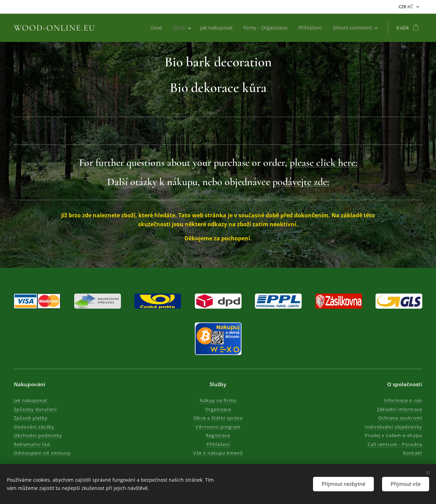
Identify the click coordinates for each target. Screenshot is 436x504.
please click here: (323, 163)
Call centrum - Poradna (395, 444)
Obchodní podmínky (38, 435)
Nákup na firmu (218, 400)
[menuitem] (154, 28)
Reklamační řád (32, 444)
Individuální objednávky (394, 426)
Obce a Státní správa (218, 418)
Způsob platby (31, 418)
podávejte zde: (301, 182)
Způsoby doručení (35, 409)
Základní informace (400, 409)
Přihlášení (218, 444)
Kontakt (413, 453)
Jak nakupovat (31, 400)
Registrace (218, 435)
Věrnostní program (218, 426)
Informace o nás (403, 400)
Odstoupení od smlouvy (42, 453)
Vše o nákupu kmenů (218, 453)
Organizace (218, 409)
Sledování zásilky (34, 426)
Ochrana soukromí (400, 418)
